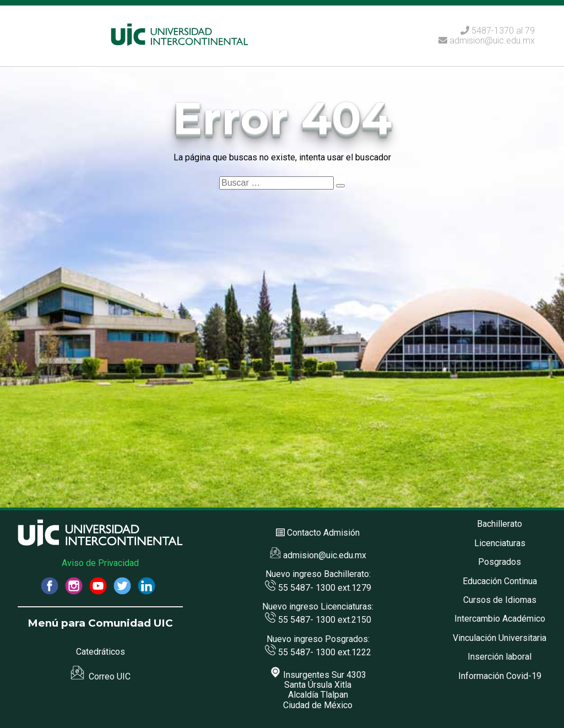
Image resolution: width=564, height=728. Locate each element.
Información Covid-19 (500, 676)
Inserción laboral (500, 657)
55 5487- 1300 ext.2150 (318, 620)
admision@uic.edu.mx (487, 41)
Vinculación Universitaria (500, 638)
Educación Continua (500, 581)
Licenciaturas (500, 543)
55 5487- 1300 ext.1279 (318, 588)
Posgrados (500, 562)
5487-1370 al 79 (503, 31)
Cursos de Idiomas (500, 600)
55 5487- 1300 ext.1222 (318, 652)
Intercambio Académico (500, 619)
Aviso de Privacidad (100, 563)
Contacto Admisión (323, 533)
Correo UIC (101, 676)
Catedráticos (101, 652)
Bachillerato (500, 524)
